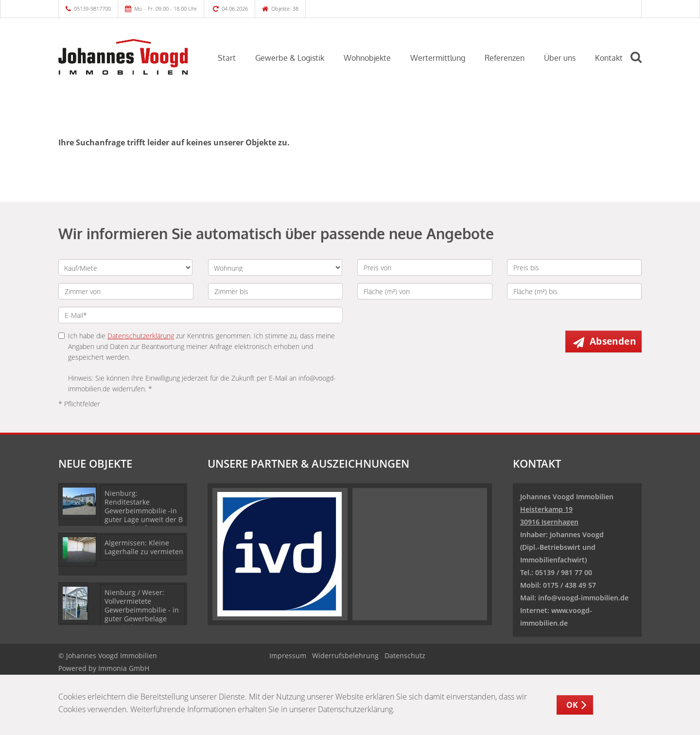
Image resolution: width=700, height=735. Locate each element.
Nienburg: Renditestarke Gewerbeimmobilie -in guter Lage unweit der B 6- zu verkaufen (144, 511)
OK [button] (572, 705)
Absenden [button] (613, 341)
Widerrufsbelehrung (345, 656)
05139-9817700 (92, 9)
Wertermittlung (438, 58)
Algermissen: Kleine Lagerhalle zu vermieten (144, 547)
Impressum (288, 656)
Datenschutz (405, 656)
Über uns (560, 58)
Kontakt (609, 58)
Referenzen (505, 58)
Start (227, 58)
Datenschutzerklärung (141, 336)
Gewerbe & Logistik (290, 58)
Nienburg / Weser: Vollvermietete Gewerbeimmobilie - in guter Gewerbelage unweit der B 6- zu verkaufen (142, 614)
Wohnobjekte (367, 58)
